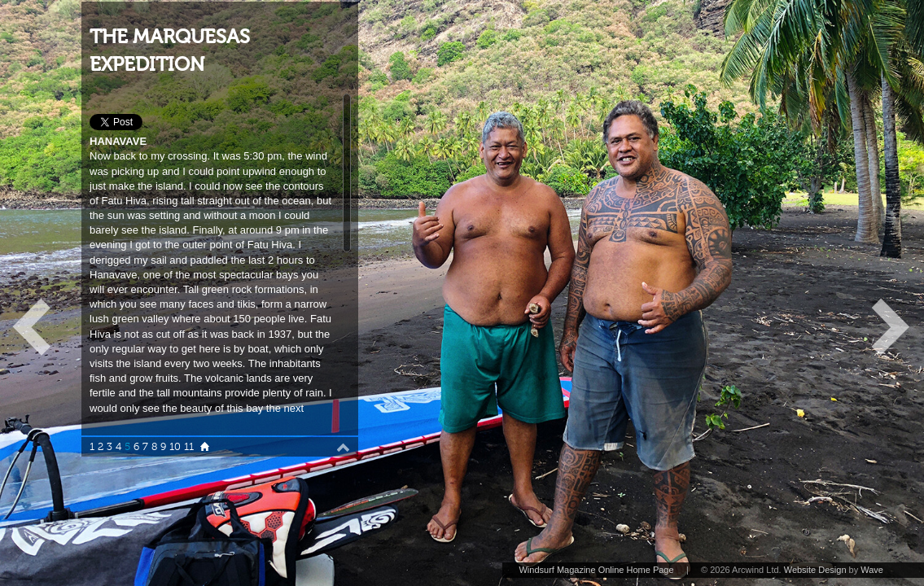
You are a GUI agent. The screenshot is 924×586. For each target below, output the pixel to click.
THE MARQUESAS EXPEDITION (170, 51)
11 (189, 447)
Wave (872, 570)
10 (175, 447)
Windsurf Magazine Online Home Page (596, 570)
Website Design (815, 570)
